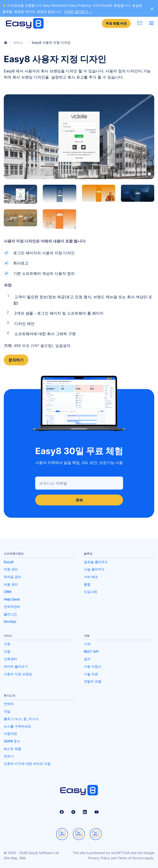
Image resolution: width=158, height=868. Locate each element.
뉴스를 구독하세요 (17, 726)
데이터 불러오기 (16, 666)
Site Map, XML (15, 858)
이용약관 (10, 734)
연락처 (9, 704)
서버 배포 (91, 577)
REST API (91, 651)
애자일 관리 (13, 577)
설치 (87, 659)
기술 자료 (91, 674)
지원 (7, 651)
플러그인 (10, 614)
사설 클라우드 (94, 569)
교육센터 (10, 659)
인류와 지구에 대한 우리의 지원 (27, 764)
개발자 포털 (93, 681)
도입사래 (90, 592)
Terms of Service (131, 858)
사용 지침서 (93, 666)
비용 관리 (11, 584)
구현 (7, 644)
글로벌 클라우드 (96, 562)
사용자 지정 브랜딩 (18, 674)
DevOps (10, 621)
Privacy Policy (99, 858)
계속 (79, 500)
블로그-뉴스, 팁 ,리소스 (21, 719)
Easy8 (9, 562)
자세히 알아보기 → (78, 11)
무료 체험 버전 (116, 23)
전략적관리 (12, 607)
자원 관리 (11, 569)
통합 (87, 584)
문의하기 (16, 360)
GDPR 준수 (12, 741)
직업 (7, 711)
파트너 (9, 756)
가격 (87, 644)
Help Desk (12, 599)
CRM (8, 592)
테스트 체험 (13, 749)
